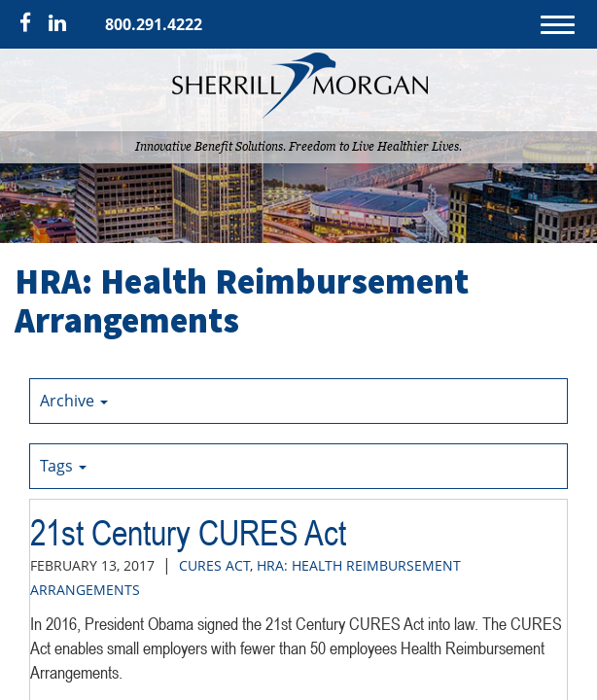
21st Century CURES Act (188, 533)
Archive (74, 401)
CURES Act (214, 565)
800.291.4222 (154, 24)
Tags (63, 466)
